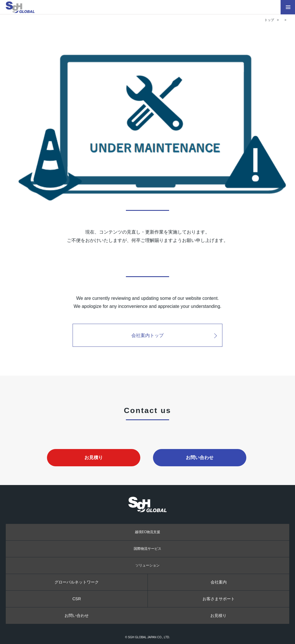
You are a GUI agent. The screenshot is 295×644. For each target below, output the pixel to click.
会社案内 (219, 582)
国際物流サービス (147, 549)
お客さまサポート (219, 599)
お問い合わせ (200, 457)
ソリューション (147, 565)
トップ (269, 20)
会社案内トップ (147, 335)
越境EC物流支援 (148, 532)
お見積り (94, 457)
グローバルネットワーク (77, 582)
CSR (77, 599)
